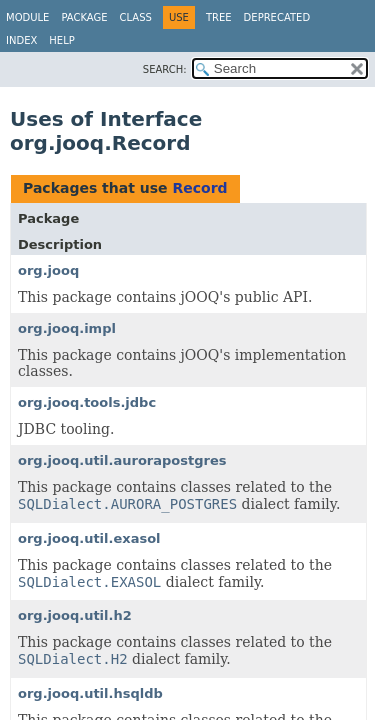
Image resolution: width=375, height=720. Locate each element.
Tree (219, 17)
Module (27, 17)
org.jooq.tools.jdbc (87, 402)
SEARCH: (165, 69)
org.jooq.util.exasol (89, 538)
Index (21, 40)
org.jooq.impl (67, 328)
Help (61, 40)
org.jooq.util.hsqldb (90, 693)
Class (136, 17)
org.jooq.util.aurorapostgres (122, 460)
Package (84, 17)
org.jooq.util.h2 (75, 615)
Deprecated (277, 17)
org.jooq (48, 270)
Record (199, 188)
